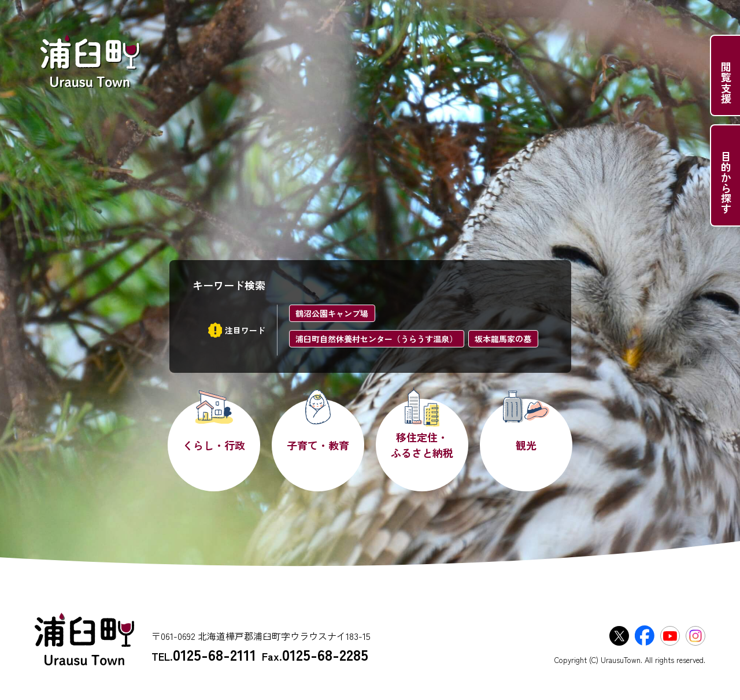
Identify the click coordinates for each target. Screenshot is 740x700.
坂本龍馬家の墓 (503, 339)
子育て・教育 (318, 445)
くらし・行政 (214, 445)
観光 (526, 445)
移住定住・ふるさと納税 (422, 445)
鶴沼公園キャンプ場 (332, 313)
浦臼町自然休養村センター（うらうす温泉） (376, 339)
